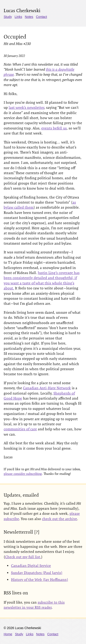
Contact (42, 17)
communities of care (20, 429)
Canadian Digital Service (31, 566)
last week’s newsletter (26, 108)
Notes (29, 17)
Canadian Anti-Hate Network (47, 388)
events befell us (54, 128)
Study (8, 17)
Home (8, 634)
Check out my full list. (23, 557)
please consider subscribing (23, 474)
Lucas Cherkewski (22, 11)
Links (18, 17)
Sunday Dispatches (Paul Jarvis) (37, 573)
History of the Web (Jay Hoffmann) (40, 580)
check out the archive (60, 519)
